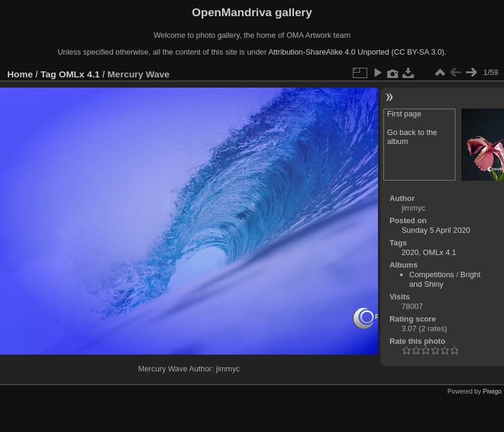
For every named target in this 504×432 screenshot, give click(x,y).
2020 (410, 252)
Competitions (432, 274)
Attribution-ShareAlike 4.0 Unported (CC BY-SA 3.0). (357, 52)
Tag (49, 74)
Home (20, 74)
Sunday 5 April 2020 (436, 230)
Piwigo (492, 391)
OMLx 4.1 (79, 74)
